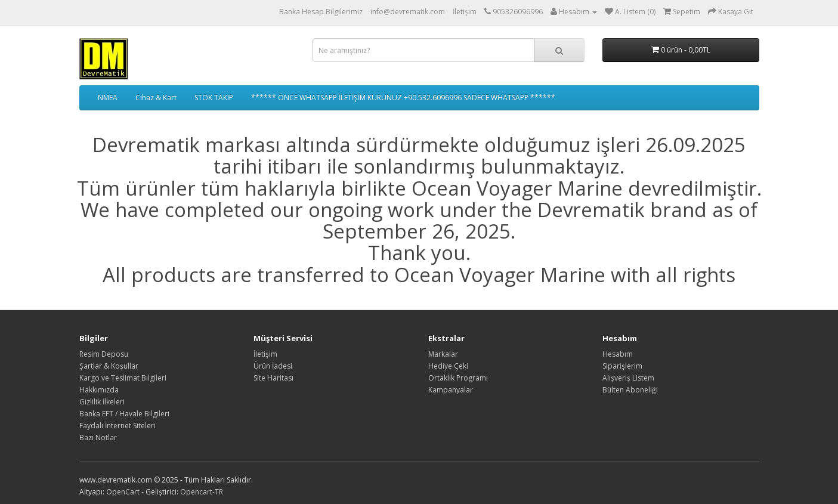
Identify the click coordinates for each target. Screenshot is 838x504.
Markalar (443, 354)
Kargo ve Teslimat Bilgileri (123, 378)
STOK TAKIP (214, 98)
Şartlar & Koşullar (109, 366)
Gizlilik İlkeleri (102, 402)
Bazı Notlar (98, 437)
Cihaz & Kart (156, 98)
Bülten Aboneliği (630, 390)
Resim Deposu (104, 354)
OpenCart (123, 492)
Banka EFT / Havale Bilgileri (124, 414)
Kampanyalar (451, 390)
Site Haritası (273, 378)
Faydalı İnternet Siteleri (117, 426)
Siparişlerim (622, 366)
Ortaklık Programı (458, 378)
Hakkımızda (99, 390)
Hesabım (618, 354)
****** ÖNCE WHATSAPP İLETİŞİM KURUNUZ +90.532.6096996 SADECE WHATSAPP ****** (403, 98)
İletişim (465, 12)
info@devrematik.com (408, 12)
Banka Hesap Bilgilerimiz (321, 12)
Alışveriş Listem (628, 378)
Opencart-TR (202, 492)
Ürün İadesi (273, 366)
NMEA (108, 98)
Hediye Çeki (448, 366)
